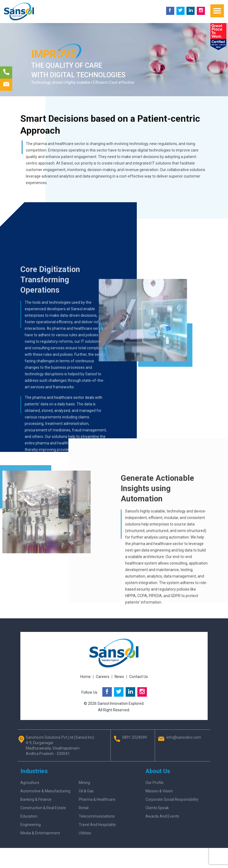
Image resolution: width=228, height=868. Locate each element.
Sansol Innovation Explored (121, 703)
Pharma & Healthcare (97, 799)
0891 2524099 (134, 737)
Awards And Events (162, 816)
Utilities (85, 833)
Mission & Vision (159, 791)
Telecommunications (97, 816)
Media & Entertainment (40, 833)
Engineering (31, 825)
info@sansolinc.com (184, 737)
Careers (103, 677)
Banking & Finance (36, 799)
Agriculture (30, 783)
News (119, 677)
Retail (84, 808)
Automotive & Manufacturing (45, 791)
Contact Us (139, 677)
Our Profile (155, 783)
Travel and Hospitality (97, 825)
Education (29, 816)
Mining (84, 783)
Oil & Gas (86, 791)
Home (85, 677)
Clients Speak (157, 808)
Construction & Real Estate (43, 808)
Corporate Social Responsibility (172, 799)
